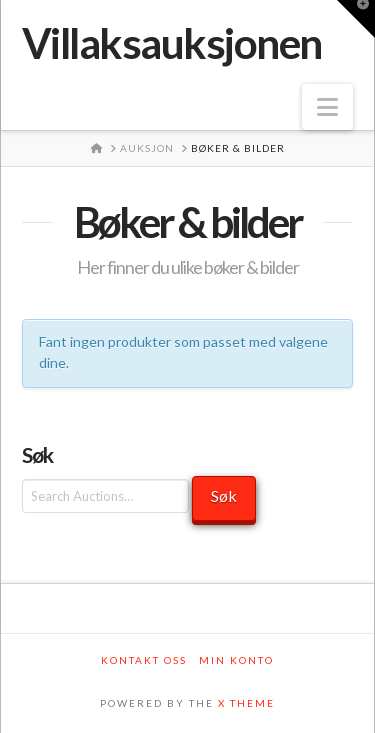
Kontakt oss (144, 660)
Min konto (236, 660)
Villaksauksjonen (172, 43)
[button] (327, 107)
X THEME (246, 703)
